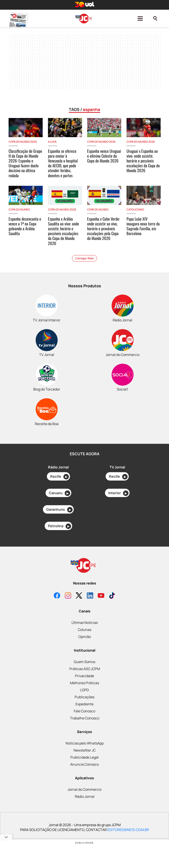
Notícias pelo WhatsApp (85, 743)
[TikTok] (112, 596)
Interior (118, 493)
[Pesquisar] (155, 18)
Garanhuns (59, 510)
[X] (79, 596)
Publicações (84, 697)
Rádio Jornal (85, 796)
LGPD (84, 690)
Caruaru (60, 493)
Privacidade (84, 676)
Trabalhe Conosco (85, 718)
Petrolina (60, 526)
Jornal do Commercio (84, 789)
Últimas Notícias (85, 623)
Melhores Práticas (84, 683)
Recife (60, 477)
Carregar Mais (84, 258)
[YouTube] (101, 596)
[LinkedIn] (90, 596)
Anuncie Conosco (84, 764)
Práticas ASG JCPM (85, 669)
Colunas (85, 630)
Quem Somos (84, 662)
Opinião (85, 637)
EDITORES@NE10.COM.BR (128, 830)
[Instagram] (68, 596)
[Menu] (140, 18)
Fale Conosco (84, 711)
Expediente (84, 704)
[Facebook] (57, 596)
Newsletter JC (85, 750)
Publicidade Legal (84, 757)
